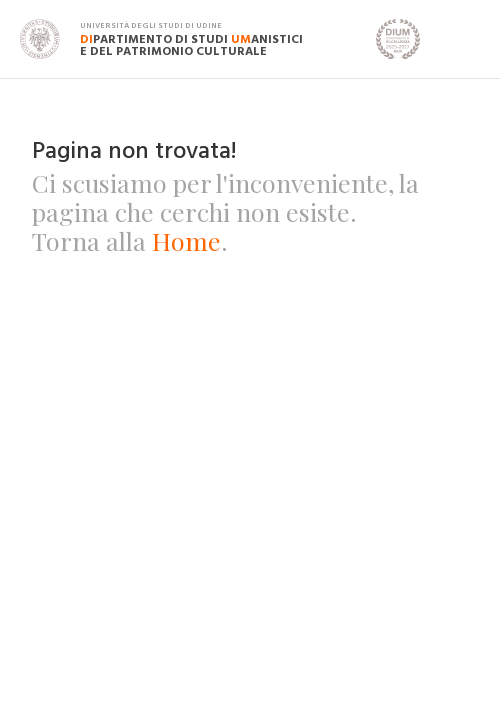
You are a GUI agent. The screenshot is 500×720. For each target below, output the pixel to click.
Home (186, 240)
